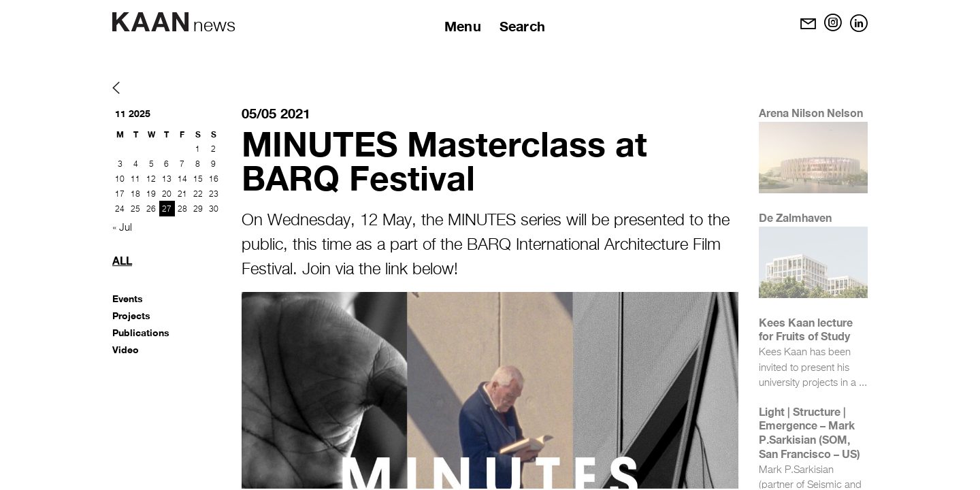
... (863, 383)
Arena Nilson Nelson (811, 113)
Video (126, 349)
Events (128, 298)
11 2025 (133, 113)
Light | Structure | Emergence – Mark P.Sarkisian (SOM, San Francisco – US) (810, 432)
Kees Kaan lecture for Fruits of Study (806, 329)
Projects (131, 315)
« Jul (122, 228)
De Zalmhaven (795, 217)
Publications (141, 332)
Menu (463, 26)
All (122, 260)
